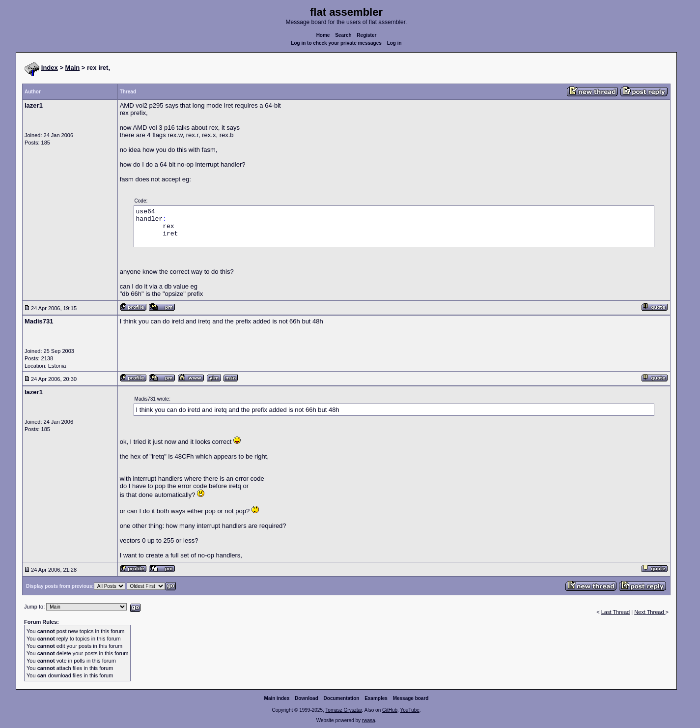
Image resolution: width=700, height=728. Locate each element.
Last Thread (616, 612)
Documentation (342, 698)
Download (307, 698)
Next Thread (650, 612)
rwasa (369, 720)
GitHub (390, 710)
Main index (277, 698)
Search (343, 35)
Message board (411, 698)
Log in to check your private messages (336, 43)
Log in (394, 43)
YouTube (409, 710)
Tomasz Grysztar (343, 710)
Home (323, 35)
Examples (376, 698)
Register (366, 35)
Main (73, 68)
